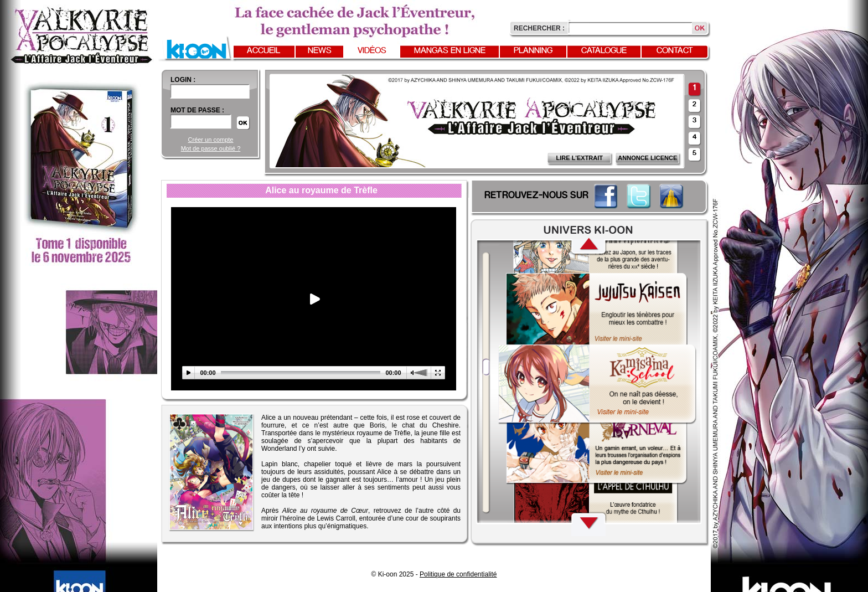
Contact (675, 51)
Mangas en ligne (450, 51)
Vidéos (372, 51)
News (320, 51)
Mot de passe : (197, 110)
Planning (533, 51)
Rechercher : (539, 28)
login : (183, 80)
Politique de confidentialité (458, 574)
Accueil (263, 51)
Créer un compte (211, 140)
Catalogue (604, 51)
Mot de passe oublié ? (211, 148)
